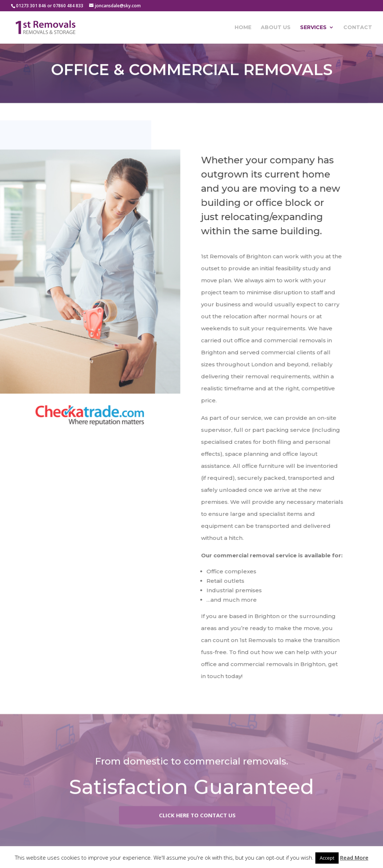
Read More (354, 857)
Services (313, 28)
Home (243, 28)
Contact (358, 28)
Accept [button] (327, 858)
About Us (276, 28)
